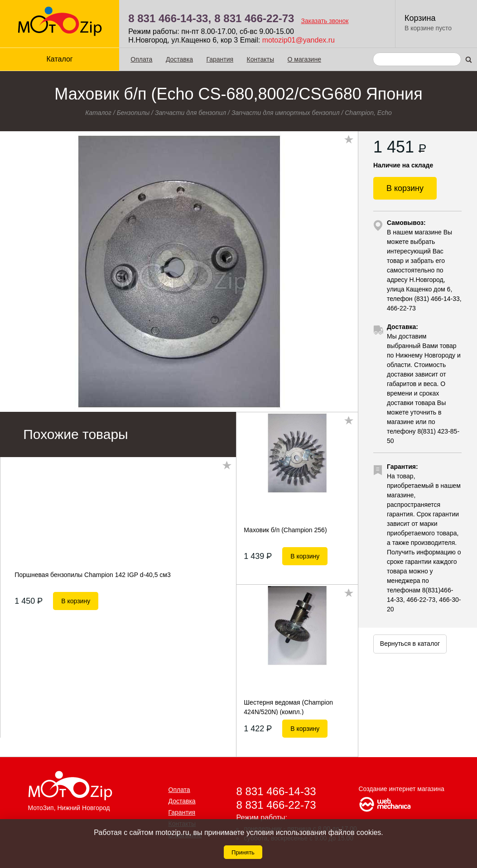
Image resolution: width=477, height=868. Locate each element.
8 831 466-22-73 (254, 18)
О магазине (304, 59)
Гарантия (220, 59)
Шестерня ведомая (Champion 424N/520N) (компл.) (288, 707)
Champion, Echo (368, 113)
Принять (243, 852)
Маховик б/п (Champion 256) (285, 530)
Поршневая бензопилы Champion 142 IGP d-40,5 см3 (93, 575)
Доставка (179, 59)
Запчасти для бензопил (190, 113)
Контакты (260, 59)
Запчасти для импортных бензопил (286, 113)
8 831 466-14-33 (276, 791)
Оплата (141, 59)
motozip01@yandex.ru (299, 40)
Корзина (420, 18)
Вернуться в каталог (410, 644)
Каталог (60, 59)
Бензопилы (133, 113)
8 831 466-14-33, (170, 18)
